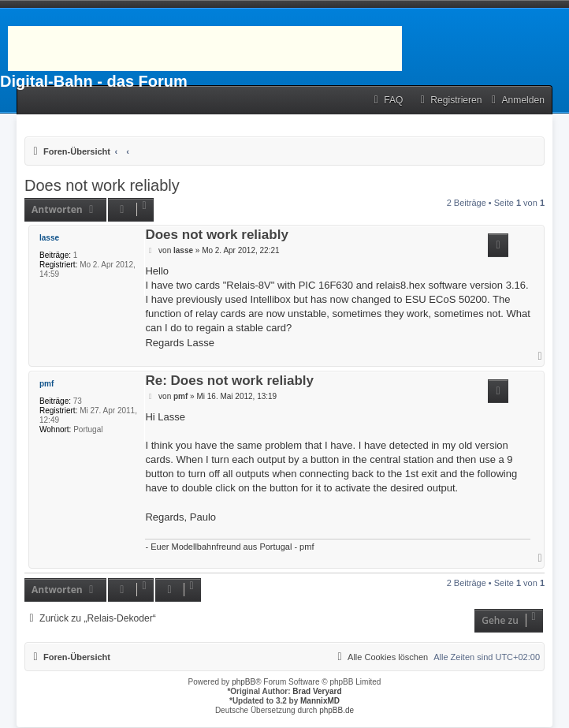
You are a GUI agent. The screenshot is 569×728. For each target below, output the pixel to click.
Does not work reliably (102, 185)
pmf (46, 384)
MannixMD (320, 701)
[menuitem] (386, 101)
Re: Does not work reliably (229, 381)
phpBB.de (337, 710)
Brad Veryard (317, 691)
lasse (49, 238)
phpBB (244, 682)
